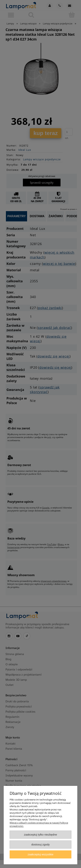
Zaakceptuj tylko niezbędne (40, 835)
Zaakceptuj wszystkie (40, 854)
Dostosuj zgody (41, 844)
